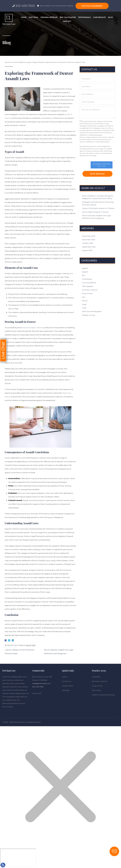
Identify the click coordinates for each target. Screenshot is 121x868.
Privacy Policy (108, 135)
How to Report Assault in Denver (95, 212)
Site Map (66, 690)
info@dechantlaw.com (41, 683)
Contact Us (67, 681)
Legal (84, 304)
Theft (84, 308)
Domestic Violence (90, 290)
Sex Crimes (96, 690)
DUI (84, 297)
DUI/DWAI (96, 677)
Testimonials (84, 17)
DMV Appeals (88, 286)
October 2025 (88, 243)
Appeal (85, 268)
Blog (111, 17)
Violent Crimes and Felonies (103, 695)
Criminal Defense (49, 17)
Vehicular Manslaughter (92, 312)
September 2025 (89, 247)
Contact (67, 21)
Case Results (99, 17)
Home (24, 17)
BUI (84, 276)
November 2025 (89, 240)
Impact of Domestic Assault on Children (98, 208)
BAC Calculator (68, 17)
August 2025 (87, 250)
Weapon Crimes (89, 315)
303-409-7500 (25, 6)
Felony (85, 301)
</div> (18, 858)
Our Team (33, 17)
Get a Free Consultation (92, 6)
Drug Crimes (87, 294)
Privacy (99, 166)
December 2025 (89, 236)
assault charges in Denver (32, 328)
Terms (104, 166)
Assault (41, 62)
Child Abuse (87, 279)
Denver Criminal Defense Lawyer (18, 62)
